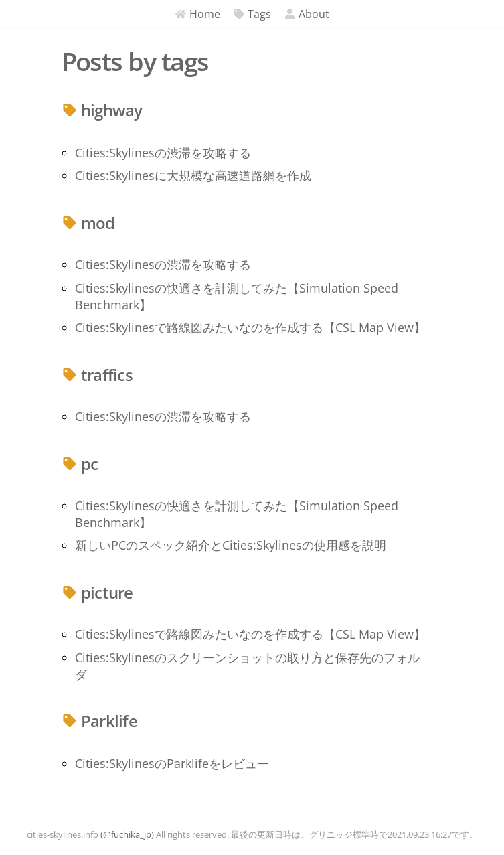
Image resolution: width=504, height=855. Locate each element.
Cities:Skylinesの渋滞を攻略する (163, 153)
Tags (252, 14)
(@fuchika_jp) (127, 834)
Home (198, 14)
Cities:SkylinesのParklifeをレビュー (172, 763)
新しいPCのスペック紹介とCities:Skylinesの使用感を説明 (231, 545)
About (307, 14)
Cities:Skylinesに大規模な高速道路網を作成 (193, 175)
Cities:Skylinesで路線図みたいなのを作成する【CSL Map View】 (250, 327)
